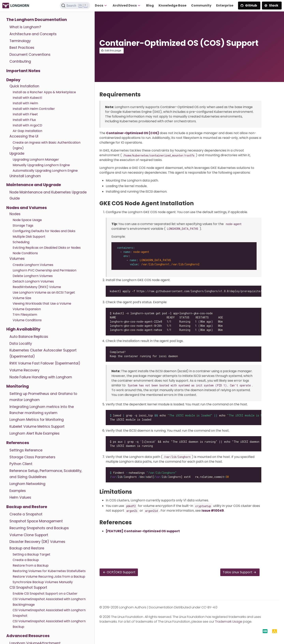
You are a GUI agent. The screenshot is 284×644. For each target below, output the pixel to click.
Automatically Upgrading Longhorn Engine (45, 171)
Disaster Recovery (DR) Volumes (37, 542)
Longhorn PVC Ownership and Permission (44, 270)
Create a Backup (26, 560)
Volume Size (22, 298)
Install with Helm (25, 103)
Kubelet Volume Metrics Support (37, 427)
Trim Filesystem (25, 315)
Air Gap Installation (27, 131)
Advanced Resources (28, 636)
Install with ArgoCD (27, 125)
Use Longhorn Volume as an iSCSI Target (44, 292)
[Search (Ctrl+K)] (75, 6)
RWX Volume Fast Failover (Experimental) (45, 363)
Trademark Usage (229, 622)
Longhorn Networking (27, 484)
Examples (18, 491)
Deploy (13, 80)
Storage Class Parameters (32, 457)
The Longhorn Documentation (37, 20)
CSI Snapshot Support (28, 588)
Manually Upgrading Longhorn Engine (41, 165)
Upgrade (17, 153)
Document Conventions (30, 55)
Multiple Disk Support (29, 237)
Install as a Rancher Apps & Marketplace (44, 92)
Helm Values (20, 497)
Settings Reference (26, 450)
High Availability (23, 329)
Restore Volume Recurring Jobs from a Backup (49, 577)
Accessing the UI (24, 136)
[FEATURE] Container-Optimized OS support (143, 531)
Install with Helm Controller (34, 109)
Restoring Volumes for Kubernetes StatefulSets (49, 571)
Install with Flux (24, 120)
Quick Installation (24, 86)
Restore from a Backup (31, 565)
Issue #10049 (213, 511)
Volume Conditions (27, 320)
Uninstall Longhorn (25, 176)
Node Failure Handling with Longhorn (41, 377)
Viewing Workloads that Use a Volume (42, 304)
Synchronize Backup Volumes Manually (43, 582)
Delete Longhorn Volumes (33, 276)
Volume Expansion (27, 309)
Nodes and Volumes (27, 208)
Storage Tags (23, 225)
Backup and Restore (27, 507)
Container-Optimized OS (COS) (133, 133)
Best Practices (22, 48)
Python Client (21, 464)
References (18, 443)
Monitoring (18, 386)
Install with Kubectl (27, 98)
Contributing (20, 61)
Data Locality (21, 344)
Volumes (17, 259)
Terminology (20, 41)
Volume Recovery (24, 370)
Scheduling (21, 242)
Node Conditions (25, 253)
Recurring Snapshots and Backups (39, 528)
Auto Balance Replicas (29, 337)
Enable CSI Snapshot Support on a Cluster (45, 594)
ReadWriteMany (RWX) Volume (37, 287)
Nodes (15, 214)
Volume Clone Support (29, 535)
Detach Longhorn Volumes (33, 281)
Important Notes (23, 71)
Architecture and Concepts (33, 34)
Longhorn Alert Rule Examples (35, 433)
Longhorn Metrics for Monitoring (37, 420)
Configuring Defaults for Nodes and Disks (44, 231)
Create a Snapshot (26, 514)
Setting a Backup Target (31, 554)
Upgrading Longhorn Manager (36, 160)
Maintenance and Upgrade (34, 185)
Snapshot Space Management (36, 521)
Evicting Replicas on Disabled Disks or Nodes (47, 248)
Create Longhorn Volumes (33, 265)
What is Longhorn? (25, 27)
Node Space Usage (27, 220)
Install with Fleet (25, 114)
